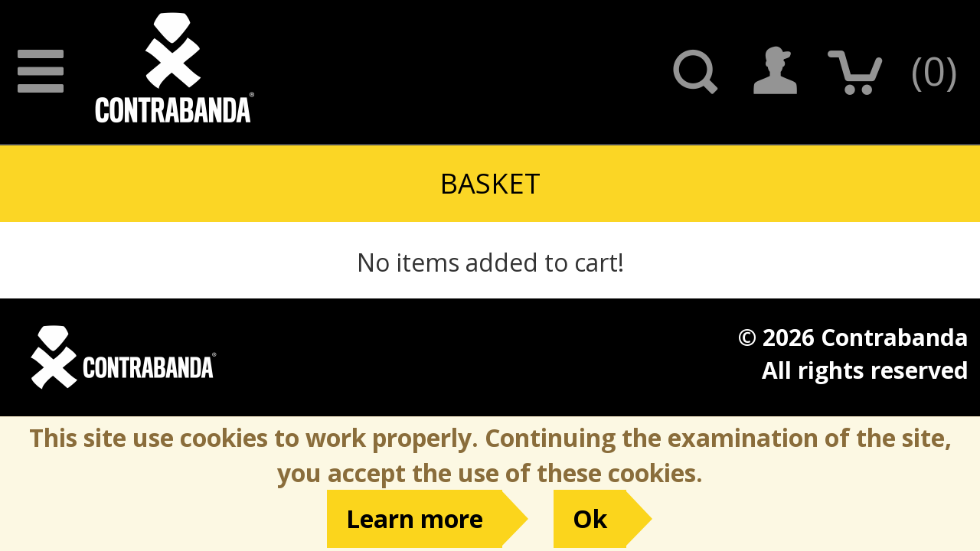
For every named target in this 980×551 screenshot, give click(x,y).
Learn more (415, 518)
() (934, 70)
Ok (590, 518)
